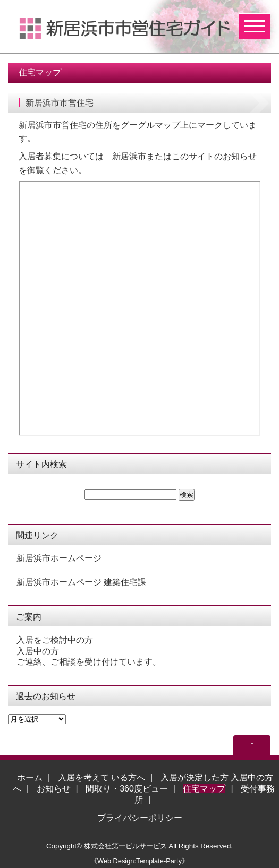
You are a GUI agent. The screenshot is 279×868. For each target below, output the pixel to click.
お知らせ (54, 789)
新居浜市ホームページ (59, 558)
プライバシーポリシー (140, 818)
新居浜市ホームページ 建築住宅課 (81, 582)
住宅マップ (204, 789)
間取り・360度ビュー (127, 789)
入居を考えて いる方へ (102, 777)
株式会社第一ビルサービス (125, 846)
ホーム (30, 777)
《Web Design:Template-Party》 (139, 861)
